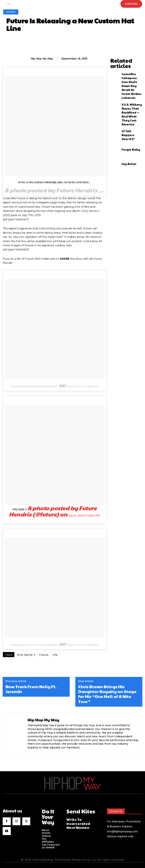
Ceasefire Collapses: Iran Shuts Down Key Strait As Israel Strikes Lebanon (130, 72)
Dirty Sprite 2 (19, 509)
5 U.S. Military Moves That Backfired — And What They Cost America (130, 88)
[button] (66, 4)
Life (55, 655)
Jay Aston (127, 131)
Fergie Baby (128, 117)
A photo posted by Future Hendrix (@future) (34, 386)
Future (44, 655)
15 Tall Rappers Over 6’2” (130, 103)
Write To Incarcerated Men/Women (82, 819)
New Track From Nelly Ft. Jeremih (31, 689)
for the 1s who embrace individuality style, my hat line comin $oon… (55, 182)
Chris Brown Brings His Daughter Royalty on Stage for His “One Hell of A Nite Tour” (107, 694)
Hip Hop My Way (42, 59)
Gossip (11, 12)
